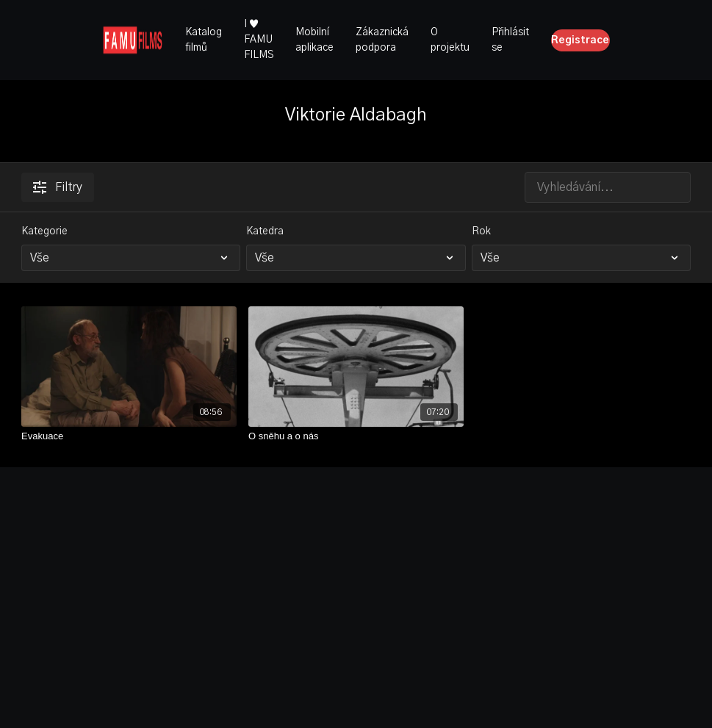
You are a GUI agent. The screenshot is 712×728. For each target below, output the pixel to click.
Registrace (580, 40)
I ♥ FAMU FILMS (259, 40)
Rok (481, 231)
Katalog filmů (204, 40)
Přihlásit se (510, 40)
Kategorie (44, 231)
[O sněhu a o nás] (356, 436)
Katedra (265, 231)
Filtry (58, 187)
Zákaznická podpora (382, 40)
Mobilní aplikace (314, 40)
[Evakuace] (129, 436)
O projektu (450, 40)
